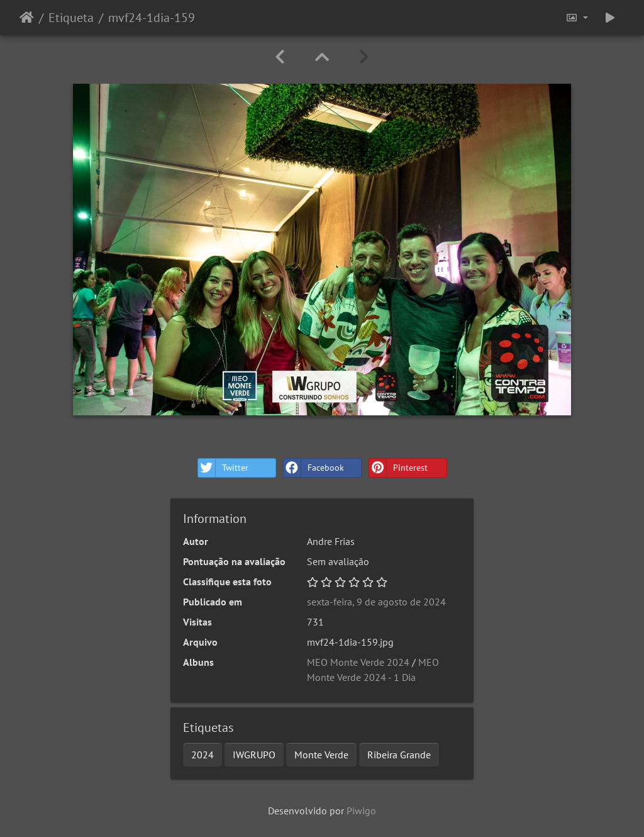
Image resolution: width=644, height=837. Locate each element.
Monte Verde (321, 755)
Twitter (223, 468)
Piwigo (361, 811)
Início (27, 18)
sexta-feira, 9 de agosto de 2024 (376, 602)
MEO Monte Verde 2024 (358, 662)
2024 (203, 755)
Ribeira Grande (399, 755)
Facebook (314, 468)
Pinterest (398, 468)
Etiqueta (71, 18)
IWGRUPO (254, 755)
